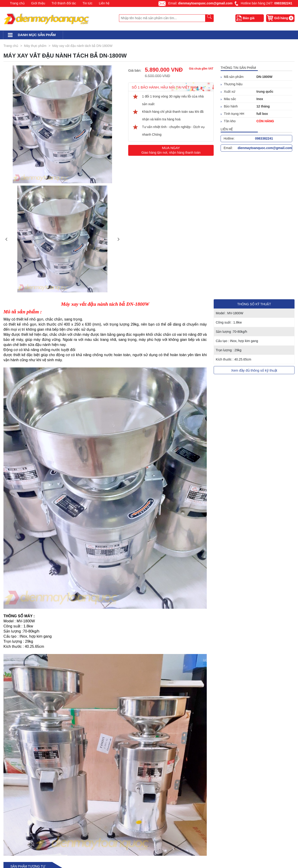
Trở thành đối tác (64, 3)
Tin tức (87, 3)
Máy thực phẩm (35, 46)
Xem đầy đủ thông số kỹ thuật (254, 370)
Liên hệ (104, 3)
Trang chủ (17, 3)
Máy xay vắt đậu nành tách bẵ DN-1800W (82, 46)
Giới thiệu (38, 3)
